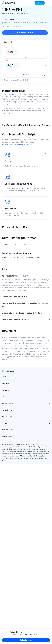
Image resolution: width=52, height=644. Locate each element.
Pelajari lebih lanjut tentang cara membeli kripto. (20, 145)
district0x (11, 94)
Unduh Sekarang (26, 640)
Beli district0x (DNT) (25, 33)
